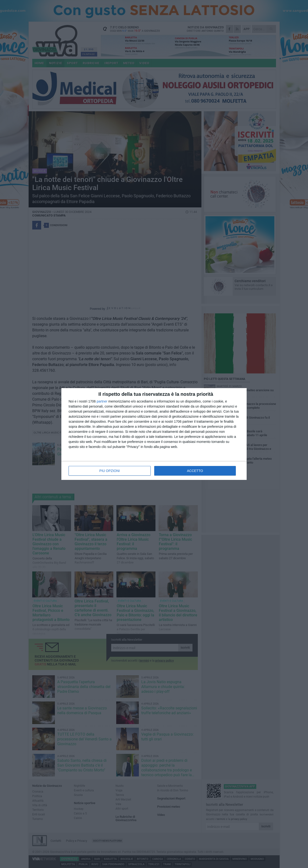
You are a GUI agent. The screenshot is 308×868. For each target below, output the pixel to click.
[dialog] (154, 434)
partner (102, 401)
